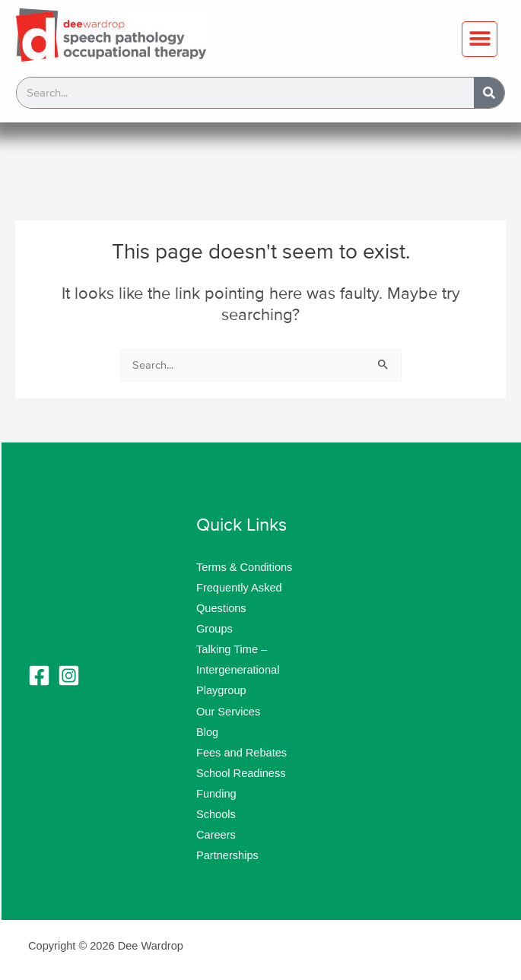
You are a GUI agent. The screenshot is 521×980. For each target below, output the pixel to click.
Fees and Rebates (241, 753)
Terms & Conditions (244, 567)
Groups (214, 629)
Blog (207, 732)
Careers (216, 835)
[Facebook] (39, 676)
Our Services (228, 712)
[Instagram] (69, 676)
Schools (216, 814)
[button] (480, 39)
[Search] (489, 93)
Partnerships (227, 855)
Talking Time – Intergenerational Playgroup (238, 670)
